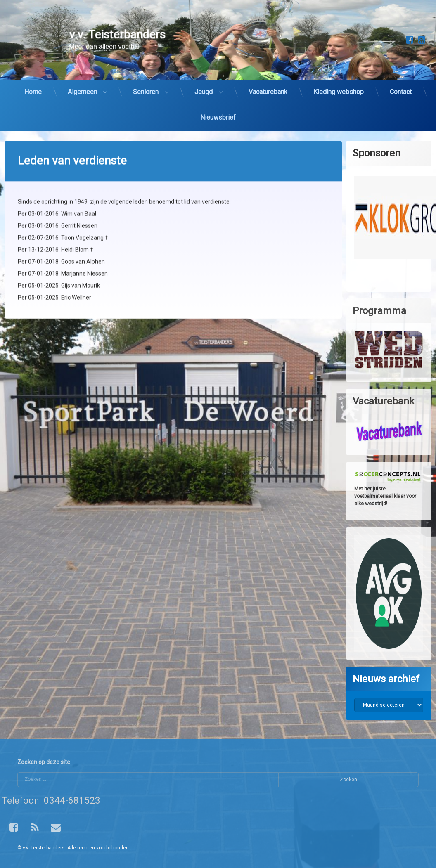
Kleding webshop (339, 83)
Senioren (146, 83)
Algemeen (82, 83)
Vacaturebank (268, 83)
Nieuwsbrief (218, 109)
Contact (401, 83)
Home (33, 83)
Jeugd (204, 83)
